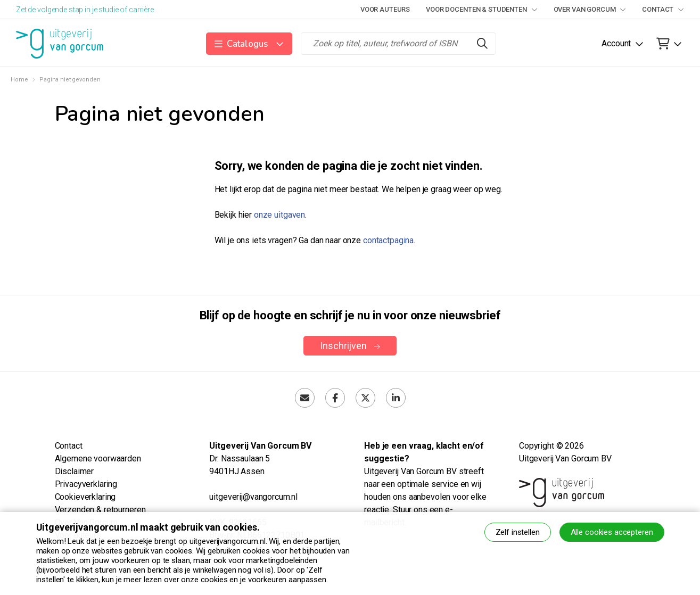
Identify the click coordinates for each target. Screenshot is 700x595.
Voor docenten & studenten (481, 9)
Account (616, 43)
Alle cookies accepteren (612, 532)
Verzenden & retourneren (100, 510)
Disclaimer (75, 471)
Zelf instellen (518, 532)
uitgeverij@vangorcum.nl (253, 497)
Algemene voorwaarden (98, 458)
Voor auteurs (385, 9)
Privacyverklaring (86, 484)
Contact (663, 9)
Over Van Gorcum (590, 9)
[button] (249, 44)
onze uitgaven (279, 215)
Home (19, 80)
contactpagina (388, 240)
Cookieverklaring (85, 497)
